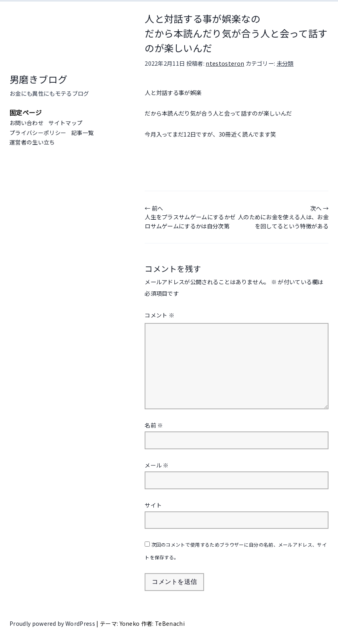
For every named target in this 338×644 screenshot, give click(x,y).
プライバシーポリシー (38, 133)
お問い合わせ (27, 123)
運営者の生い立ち (32, 142)
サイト (153, 505)
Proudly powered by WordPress (53, 623)
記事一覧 (83, 133)
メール (157, 465)
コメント (159, 315)
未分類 (285, 63)
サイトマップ (65, 123)
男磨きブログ (38, 79)
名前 (154, 425)
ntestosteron (225, 63)
